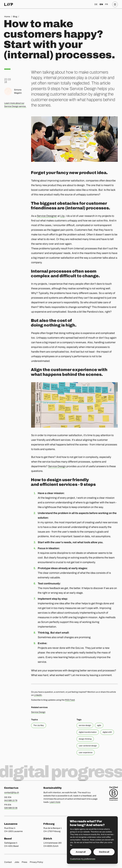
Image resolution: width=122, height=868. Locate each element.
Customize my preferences (83, 859)
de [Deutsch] (96, 4)
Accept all (81, 852)
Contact (8, 862)
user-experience (86, 752)
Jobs (17, 862)
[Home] (9, 4)
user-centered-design (88, 746)
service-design (85, 725)
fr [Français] (107, 4)
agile (99, 725)
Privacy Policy (36, 862)
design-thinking (85, 739)
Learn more (55, 802)
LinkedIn (38, 695)
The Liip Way (39, 725)
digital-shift (107, 732)
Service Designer (47, 216)
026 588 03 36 (11, 808)
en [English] (101, 4)
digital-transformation (88, 732)
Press (24, 862)
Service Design (57, 466)
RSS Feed (70, 700)
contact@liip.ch (12, 792)
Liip (62, 216)
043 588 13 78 (11, 800)
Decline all (104, 852)
